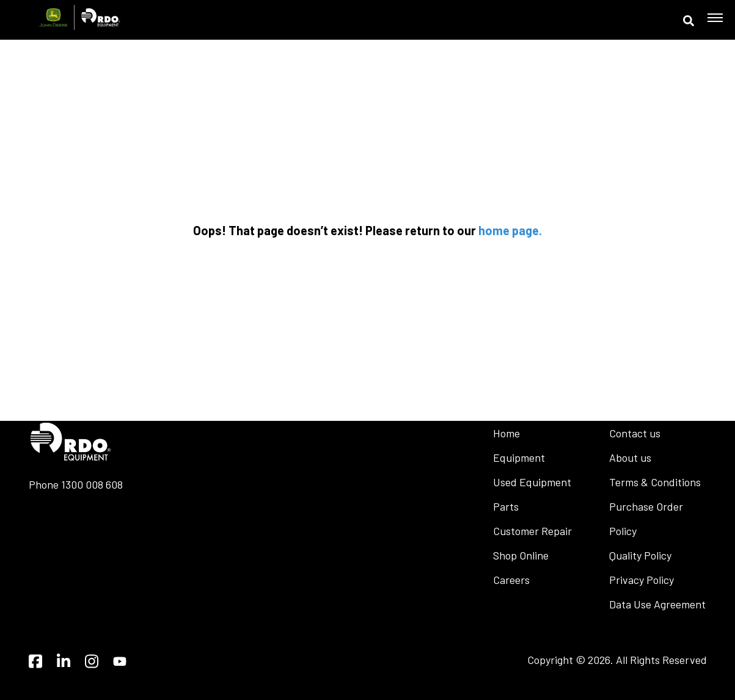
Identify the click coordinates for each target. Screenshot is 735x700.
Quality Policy (640, 555)
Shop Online (521, 555)
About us (630, 458)
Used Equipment (532, 482)
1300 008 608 (92, 484)
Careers (511, 580)
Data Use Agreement (657, 604)
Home (506, 433)
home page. (510, 230)
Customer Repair (532, 531)
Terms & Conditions (655, 482)
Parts (506, 506)
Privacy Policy (642, 580)
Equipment (519, 458)
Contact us (635, 433)
